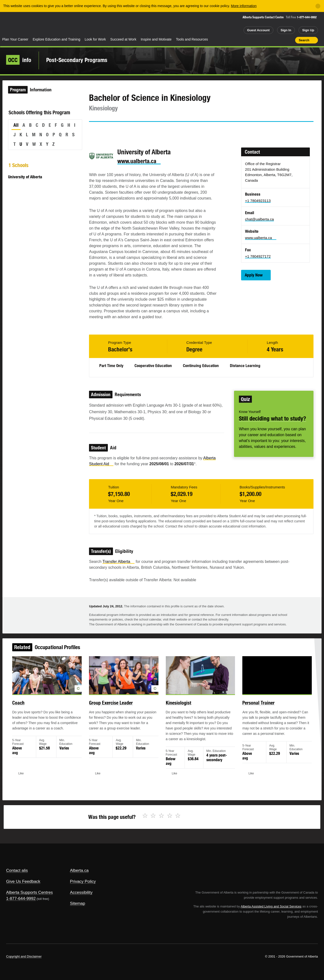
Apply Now (254, 275)
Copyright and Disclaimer (24, 956)
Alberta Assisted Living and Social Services (271, 906)
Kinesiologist (177, 708)
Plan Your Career (15, 39)
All (16, 125)
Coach (30, 708)
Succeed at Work (123, 39)
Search (304, 40)
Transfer (118, 562)
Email (134, 131)
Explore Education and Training (57, 39)
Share (264, 40)
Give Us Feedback (23, 881)
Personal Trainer (251, 708)
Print (290, 40)
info (19, 60)
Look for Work (95, 39)
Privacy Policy (83, 881)
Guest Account (258, 30)
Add (272, 40)
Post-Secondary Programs (77, 60)
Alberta (19, 25)
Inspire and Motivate (156, 39)
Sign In (286, 30)
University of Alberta (25, 177)
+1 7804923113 (258, 201)
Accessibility (81, 892)
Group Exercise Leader (115, 708)
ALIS (53, 24)
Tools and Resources (192, 39)
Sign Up (308, 30)
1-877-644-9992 (307, 17)
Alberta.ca (79, 870)
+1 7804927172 (258, 256)
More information (244, 6)
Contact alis (17, 870)
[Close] (318, 6)
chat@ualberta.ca (259, 219)
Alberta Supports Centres (29, 892)
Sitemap (78, 903)
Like (281, 40)
